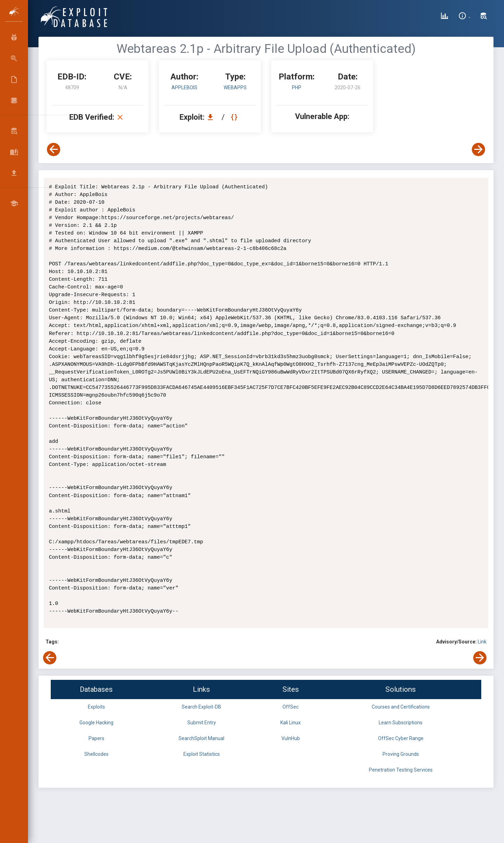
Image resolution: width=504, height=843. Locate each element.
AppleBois (184, 88)
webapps (235, 88)
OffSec (290, 707)
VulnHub (291, 738)
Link (482, 642)
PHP (297, 88)
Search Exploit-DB (201, 707)
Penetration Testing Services (401, 770)
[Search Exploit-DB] (484, 17)
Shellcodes (96, 754)
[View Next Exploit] (478, 149)
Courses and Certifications (401, 707)
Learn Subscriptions (401, 723)
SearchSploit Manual (201, 738)
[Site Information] (464, 17)
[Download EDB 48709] (212, 117)
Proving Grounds (401, 754)
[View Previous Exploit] (54, 149)
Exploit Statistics (202, 754)
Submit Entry (202, 723)
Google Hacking (96, 723)
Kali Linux (290, 723)
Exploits (96, 707)
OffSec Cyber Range (401, 738)
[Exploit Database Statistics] (444, 17)
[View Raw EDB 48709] (235, 117)
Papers (96, 738)
